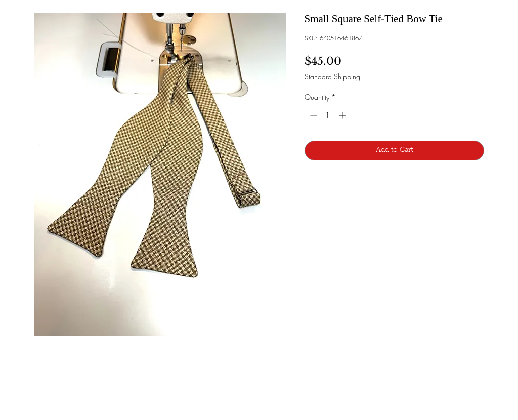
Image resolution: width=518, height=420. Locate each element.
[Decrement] (312, 115)
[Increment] (343, 115)
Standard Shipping (332, 77)
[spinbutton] (328, 115)
